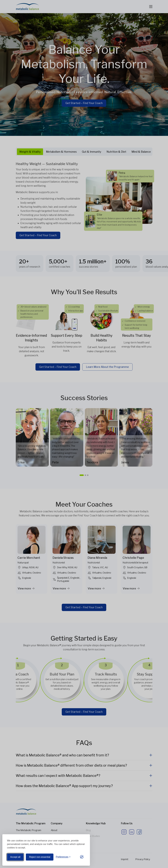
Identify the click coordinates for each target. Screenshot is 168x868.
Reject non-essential (40, 857)
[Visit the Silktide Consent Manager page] (82, 857)
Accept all (15, 857)
